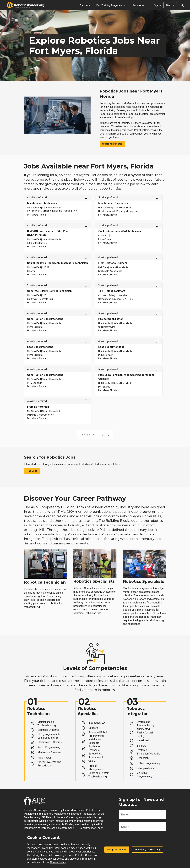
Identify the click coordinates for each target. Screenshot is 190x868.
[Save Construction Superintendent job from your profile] (86, 314)
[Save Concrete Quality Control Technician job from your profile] (86, 286)
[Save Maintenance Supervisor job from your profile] (157, 198)
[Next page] (109, 435)
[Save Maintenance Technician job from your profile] (86, 198)
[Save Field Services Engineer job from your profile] (157, 258)
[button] (182, 5)
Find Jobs (32, 471)
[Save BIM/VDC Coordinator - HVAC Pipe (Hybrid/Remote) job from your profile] (86, 226)
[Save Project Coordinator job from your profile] (157, 314)
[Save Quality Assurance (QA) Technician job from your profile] (157, 226)
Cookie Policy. (58, 862)
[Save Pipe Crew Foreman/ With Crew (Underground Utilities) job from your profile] (157, 369)
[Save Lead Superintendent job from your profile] (86, 342)
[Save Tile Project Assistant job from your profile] (157, 286)
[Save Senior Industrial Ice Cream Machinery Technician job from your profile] (86, 258)
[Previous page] (102, 435)
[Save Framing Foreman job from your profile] (86, 401)
